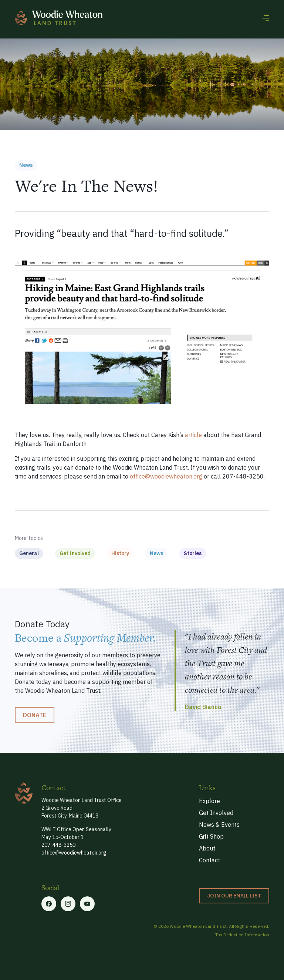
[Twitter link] (68, 904)
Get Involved (216, 813)
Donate (35, 715)
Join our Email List (234, 896)
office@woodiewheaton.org (166, 476)
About (207, 848)
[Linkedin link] (87, 904)
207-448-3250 (58, 845)
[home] (59, 18)
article (193, 435)
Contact (209, 860)
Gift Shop (211, 836)
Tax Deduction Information (242, 935)
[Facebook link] (49, 904)
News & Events (219, 825)
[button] (266, 18)
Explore (209, 801)
